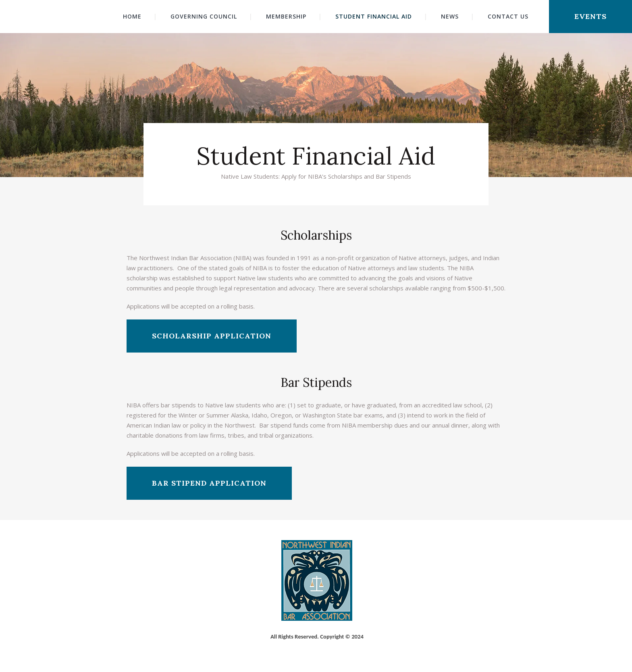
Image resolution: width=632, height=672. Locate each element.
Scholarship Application (212, 336)
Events (590, 16)
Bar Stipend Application (209, 483)
